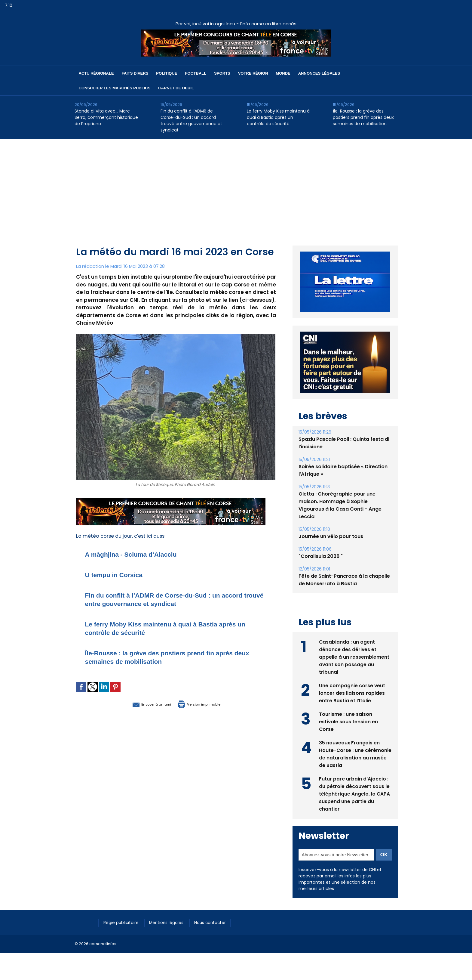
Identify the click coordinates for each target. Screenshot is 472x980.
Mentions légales (172, 922)
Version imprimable (207, 704)
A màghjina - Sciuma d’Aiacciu (138, 554)
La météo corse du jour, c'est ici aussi (125, 536)
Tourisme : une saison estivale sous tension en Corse (349, 721)
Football (196, 73)
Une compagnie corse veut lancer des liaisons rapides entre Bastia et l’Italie (352, 692)
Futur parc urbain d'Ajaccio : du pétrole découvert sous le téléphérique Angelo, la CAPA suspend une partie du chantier (355, 793)
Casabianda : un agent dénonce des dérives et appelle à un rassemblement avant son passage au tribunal (354, 656)
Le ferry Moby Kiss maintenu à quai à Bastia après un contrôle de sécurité (278, 117)
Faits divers (135, 73)
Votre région (253, 73)
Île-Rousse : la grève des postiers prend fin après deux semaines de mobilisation (363, 117)
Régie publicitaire (123, 922)
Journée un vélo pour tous (331, 536)
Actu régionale (96, 73)
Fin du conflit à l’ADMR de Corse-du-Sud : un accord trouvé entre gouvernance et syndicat (191, 121)
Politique (167, 73)
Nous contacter (219, 922)
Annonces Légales (319, 73)
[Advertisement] (236, 184)
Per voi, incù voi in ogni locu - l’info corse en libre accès (236, 24)
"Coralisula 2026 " (321, 556)
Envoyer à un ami (143, 704)
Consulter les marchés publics (115, 88)
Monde (283, 73)
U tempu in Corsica (118, 575)
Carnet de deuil (176, 88)
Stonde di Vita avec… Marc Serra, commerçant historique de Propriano (106, 117)
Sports (222, 73)
